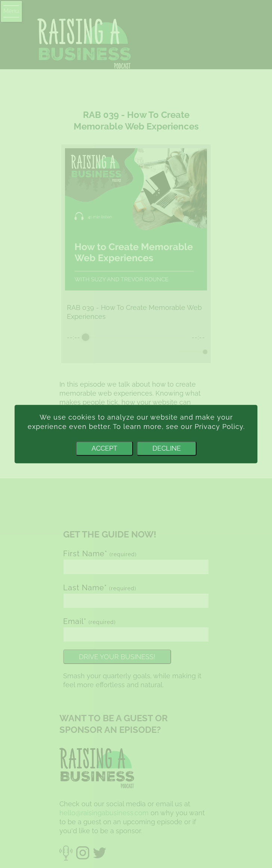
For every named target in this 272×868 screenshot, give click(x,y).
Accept (104, 448)
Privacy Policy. (220, 427)
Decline (167, 448)
